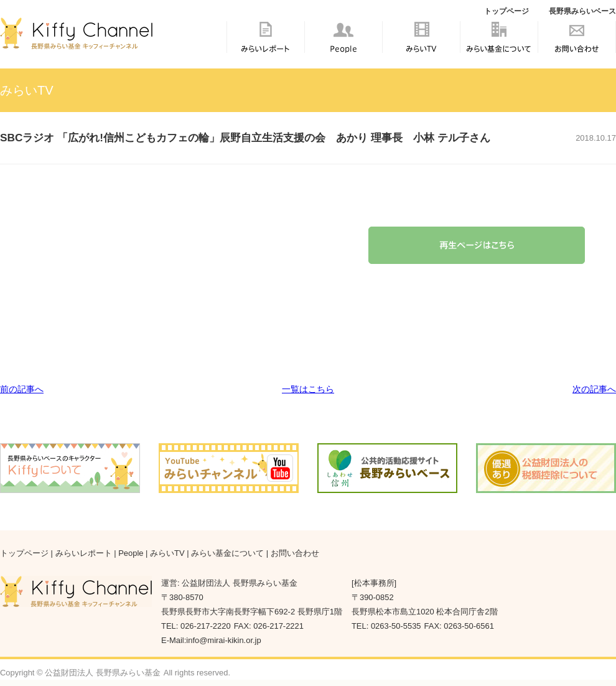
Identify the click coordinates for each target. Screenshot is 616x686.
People (343, 43)
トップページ (506, 11)
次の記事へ (594, 389)
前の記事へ (22, 389)
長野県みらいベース (582, 11)
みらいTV (421, 43)
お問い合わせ (577, 43)
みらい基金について (499, 50)
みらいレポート (266, 43)
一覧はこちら (308, 389)
